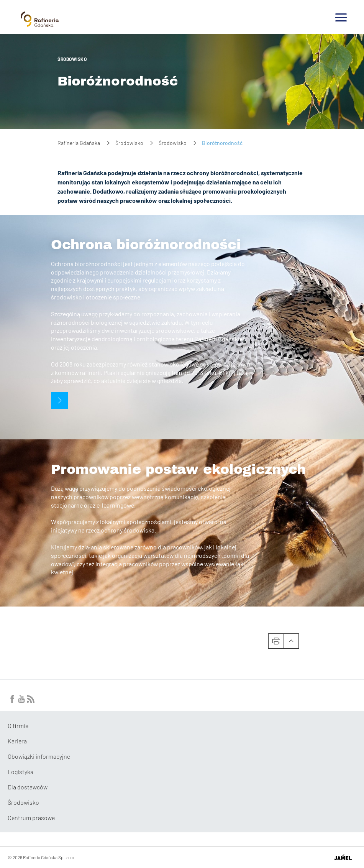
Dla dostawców (28, 787)
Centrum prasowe (31, 818)
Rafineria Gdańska (79, 143)
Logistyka (20, 772)
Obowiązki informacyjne (39, 756)
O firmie (18, 726)
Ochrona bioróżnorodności (146, 245)
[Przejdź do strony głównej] (40, 24)
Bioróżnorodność (118, 81)
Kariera (17, 741)
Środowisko (72, 59)
